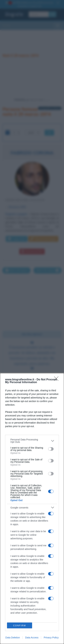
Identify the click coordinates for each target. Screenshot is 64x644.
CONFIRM (20, 626)
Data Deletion (13, 638)
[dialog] (32, 509)
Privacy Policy (51, 638)
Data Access (32, 638)
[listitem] (32, 441)
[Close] (57, 380)
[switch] (51, 449)
